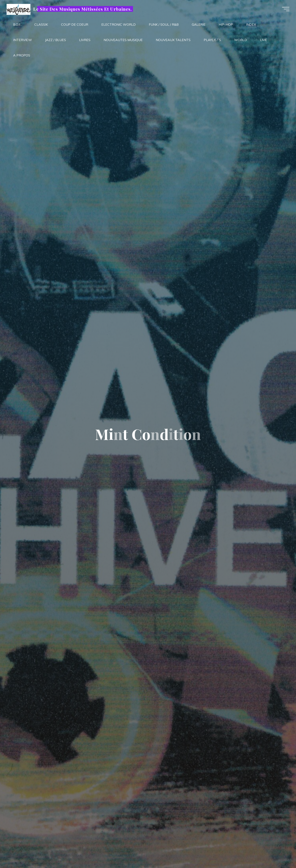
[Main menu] (284, 10)
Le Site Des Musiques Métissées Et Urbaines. (84, 10)
